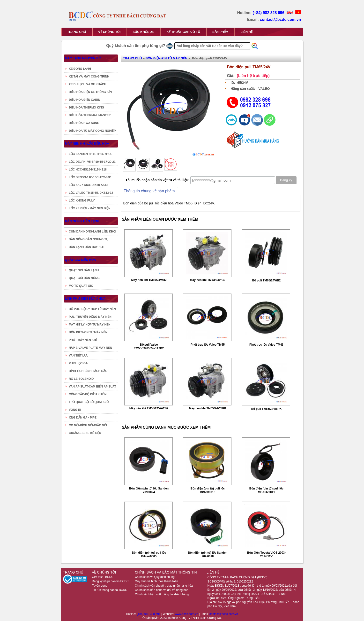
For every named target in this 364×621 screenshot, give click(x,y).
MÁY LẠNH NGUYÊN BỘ (83, 58)
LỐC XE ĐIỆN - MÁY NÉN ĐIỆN (90, 208)
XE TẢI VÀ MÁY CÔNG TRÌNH (89, 77)
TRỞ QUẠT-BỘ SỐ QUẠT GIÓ (89, 402)
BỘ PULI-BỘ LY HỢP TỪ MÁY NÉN (92, 309)
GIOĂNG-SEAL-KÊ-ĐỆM (85, 433)
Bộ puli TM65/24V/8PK (267, 409)
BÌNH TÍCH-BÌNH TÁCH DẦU (88, 371)
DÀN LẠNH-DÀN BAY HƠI (86, 247)
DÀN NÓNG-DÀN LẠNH (82, 221)
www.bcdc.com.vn (187, 614)
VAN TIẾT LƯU (79, 356)
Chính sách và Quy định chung (155, 577)
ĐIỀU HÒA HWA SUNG (84, 123)
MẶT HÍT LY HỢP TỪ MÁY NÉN (90, 325)
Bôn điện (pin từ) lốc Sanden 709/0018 (208, 555)
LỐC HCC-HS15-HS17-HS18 (88, 170)
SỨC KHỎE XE (143, 32)
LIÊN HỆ (246, 32)
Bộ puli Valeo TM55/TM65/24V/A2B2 (149, 346)
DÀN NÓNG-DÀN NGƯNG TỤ (89, 239)
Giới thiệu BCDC (103, 577)
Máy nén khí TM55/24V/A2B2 (149, 408)
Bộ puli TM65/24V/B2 (267, 280)
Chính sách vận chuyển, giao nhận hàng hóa (164, 586)
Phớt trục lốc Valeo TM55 (208, 345)
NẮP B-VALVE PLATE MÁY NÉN (91, 348)
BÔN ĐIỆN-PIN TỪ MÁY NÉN (88, 332)
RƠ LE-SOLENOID (81, 379)
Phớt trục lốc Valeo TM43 (266, 345)
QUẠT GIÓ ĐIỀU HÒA (81, 260)
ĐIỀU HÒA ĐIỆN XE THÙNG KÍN (90, 92)
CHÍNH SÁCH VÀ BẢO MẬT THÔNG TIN (166, 572)
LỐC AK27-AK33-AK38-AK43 (89, 185)
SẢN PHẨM (220, 32)
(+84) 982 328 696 (269, 13)
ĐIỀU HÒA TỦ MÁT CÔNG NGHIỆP (92, 131)
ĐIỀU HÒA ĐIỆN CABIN (85, 100)
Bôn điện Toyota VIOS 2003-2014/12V (266, 555)
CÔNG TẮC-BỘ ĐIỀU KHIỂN (88, 394)
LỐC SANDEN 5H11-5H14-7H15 (90, 154)
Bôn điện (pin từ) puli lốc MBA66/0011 (266, 490)
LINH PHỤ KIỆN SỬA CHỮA (85, 299)
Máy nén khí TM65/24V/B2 (149, 280)
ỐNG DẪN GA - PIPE (83, 418)
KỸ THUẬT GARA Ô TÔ (183, 32)
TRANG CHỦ (77, 32)
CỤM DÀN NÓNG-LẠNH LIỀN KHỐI (93, 232)
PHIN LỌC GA (78, 363)
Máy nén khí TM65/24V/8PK (208, 408)
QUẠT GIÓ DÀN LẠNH (84, 270)
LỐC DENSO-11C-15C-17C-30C (90, 177)
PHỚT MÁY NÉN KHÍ (83, 340)
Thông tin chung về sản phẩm (149, 191)
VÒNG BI (75, 410)
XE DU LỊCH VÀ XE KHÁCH (88, 84)
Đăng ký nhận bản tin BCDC (110, 581)
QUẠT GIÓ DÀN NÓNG (84, 278)
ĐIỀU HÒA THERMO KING (87, 108)
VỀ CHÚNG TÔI (109, 32)
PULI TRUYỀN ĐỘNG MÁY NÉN (90, 317)
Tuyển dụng (100, 586)
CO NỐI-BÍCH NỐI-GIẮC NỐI (88, 425)
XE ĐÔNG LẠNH (80, 69)
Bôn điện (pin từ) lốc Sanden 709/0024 (149, 490)
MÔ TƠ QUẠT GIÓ (81, 286)
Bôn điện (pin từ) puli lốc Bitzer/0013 (208, 490)
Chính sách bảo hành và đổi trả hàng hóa (161, 590)
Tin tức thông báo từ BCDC (110, 590)
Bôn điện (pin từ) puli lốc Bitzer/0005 (149, 555)
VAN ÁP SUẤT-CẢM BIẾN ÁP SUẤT (93, 387)
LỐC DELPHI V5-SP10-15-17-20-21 (92, 162)
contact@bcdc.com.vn (280, 19)
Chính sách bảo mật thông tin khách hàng (162, 594)
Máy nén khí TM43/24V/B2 (208, 280)
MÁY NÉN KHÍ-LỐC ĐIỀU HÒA (87, 144)
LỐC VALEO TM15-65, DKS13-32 (91, 193)
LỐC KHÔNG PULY (82, 201)
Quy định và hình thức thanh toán (156, 581)
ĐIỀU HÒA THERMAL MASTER (90, 115)
